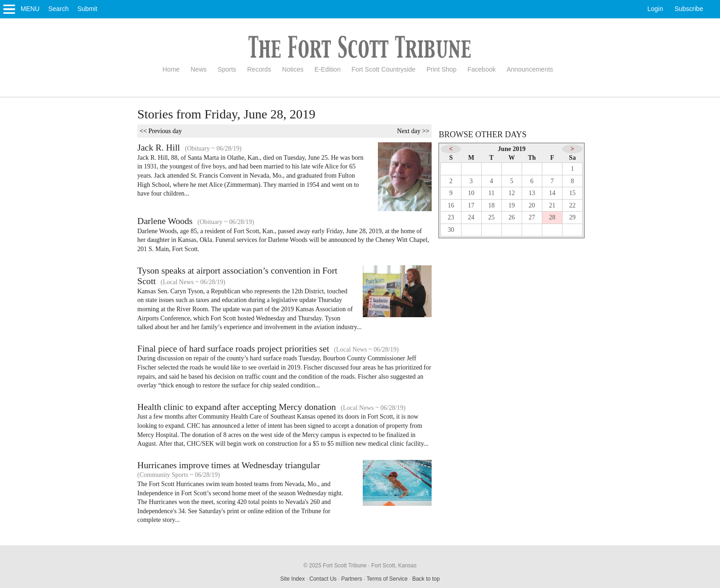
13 (532, 193)
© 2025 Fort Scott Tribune (335, 566)
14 (552, 193)
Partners (352, 579)
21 (552, 205)
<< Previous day (161, 131)
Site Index (292, 579)
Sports (227, 69)
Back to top (426, 579)
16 (451, 205)
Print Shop (442, 69)
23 (451, 217)
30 (451, 230)
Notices (293, 69)
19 (512, 205)
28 (552, 217)
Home (171, 69)
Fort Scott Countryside (384, 69)
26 (512, 217)
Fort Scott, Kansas (394, 566)
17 (471, 205)
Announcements (530, 69)
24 (471, 217)
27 (532, 217)
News (199, 69)
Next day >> (413, 131)
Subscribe (689, 9)
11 (491, 193)
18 (491, 205)
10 (471, 193)
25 (491, 217)
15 (573, 193)
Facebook (481, 69)
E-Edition (328, 69)
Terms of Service (387, 579)
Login (655, 9)
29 (573, 217)
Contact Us (323, 579)
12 (512, 193)
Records (259, 69)
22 (573, 205)
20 (532, 205)
